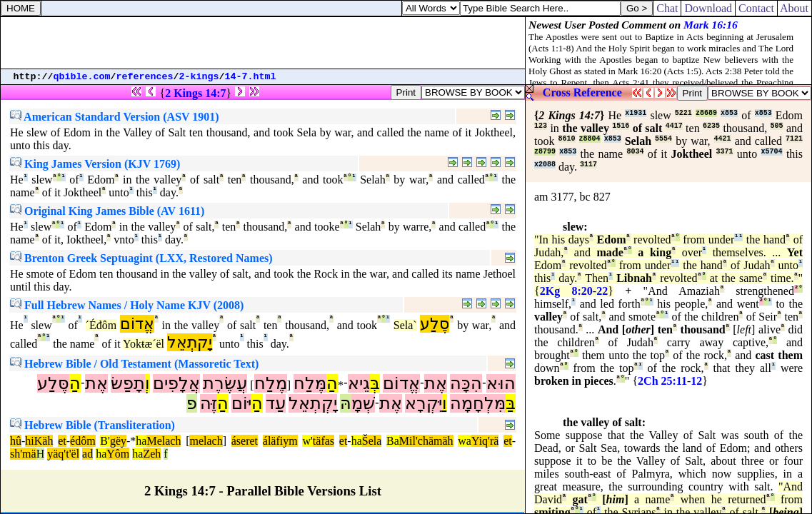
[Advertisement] (263, 43)
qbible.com (82, 77)
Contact (756, 8)
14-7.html (251, 77)
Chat (667, 8)
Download (708, 8)
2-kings (199, 77)
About (795, 8)
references (145, 77)
